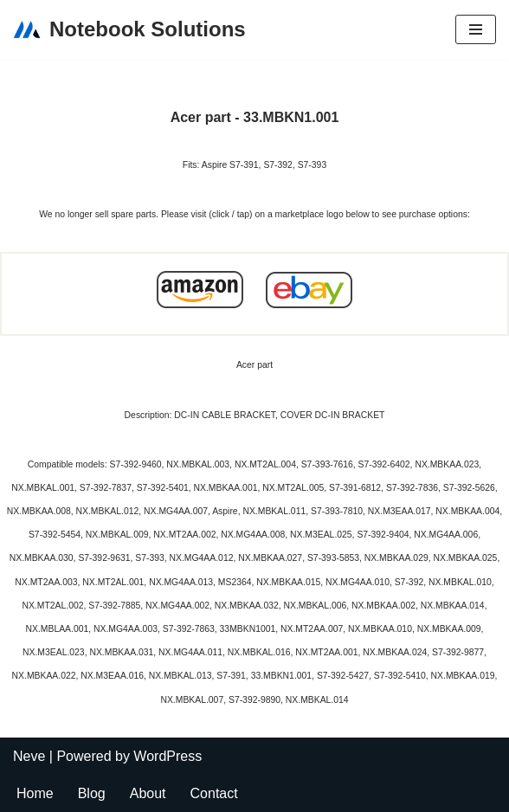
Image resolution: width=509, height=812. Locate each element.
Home (35, 793)
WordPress (168, 756)
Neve (29, 756)
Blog (92, 793)
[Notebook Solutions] (129, 30)
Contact (214, 793)
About (148, 793)
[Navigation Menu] (476, 29)
